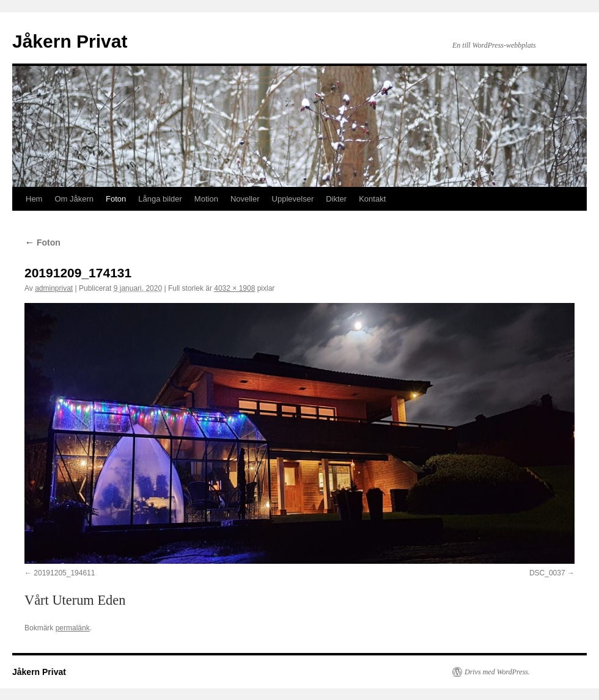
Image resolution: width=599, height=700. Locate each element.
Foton (116, 199)
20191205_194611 (64, 573)
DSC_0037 (547, 573)
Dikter (336, 199)
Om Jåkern (74, 199)
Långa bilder (160, 199)
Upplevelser (293, 199)
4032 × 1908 (234, 288)
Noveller (245, 199)
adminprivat (54, 288)
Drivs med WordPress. (497, 672)
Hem (34, 199)
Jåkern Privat (70, 41)
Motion (206, 199)
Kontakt (372, 199)
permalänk (73, 628)
